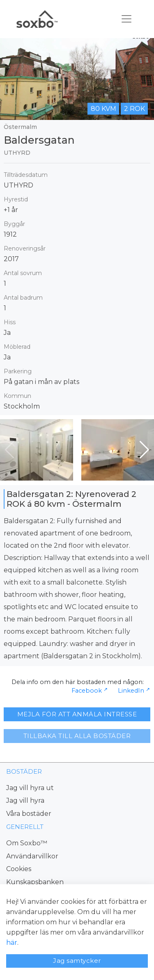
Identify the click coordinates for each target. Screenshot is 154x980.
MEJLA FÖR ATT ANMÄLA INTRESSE (77, 714)
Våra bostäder (29, 814)
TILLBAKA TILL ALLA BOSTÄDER (77, 736)
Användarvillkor (32, 856)
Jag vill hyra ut (30, 788)
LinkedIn (131, 691)
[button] (144, 450)
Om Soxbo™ (27, 843)
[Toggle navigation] (126, 19)
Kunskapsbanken (35, 882)
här (12, 943)
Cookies (19, 869)
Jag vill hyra (25, 800)
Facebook (87, 691)
